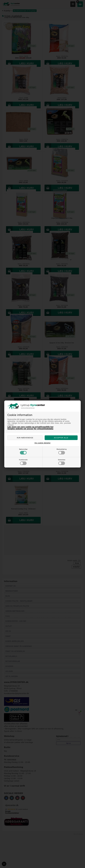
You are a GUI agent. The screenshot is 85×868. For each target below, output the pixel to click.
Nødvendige (23, 451)
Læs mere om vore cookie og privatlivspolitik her (30, 427)
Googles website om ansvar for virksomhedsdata (30, 429)
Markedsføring (62, 451)
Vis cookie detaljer (43, 443)
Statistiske (62, 462)
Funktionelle (23, 462)
